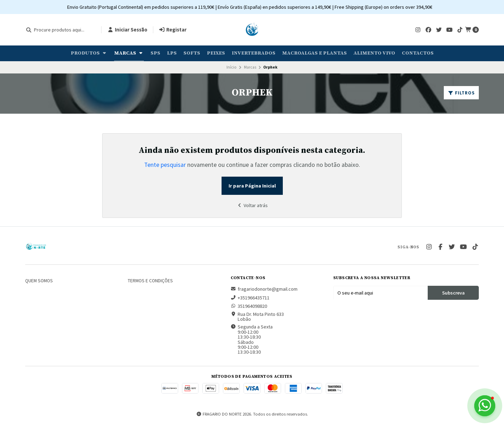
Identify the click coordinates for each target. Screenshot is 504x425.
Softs (192, 53)
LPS (172, 53)
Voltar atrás (252, 205)
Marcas (129, 53)
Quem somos (39, 281)
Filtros (461, 93)
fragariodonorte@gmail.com (264, 289)
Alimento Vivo (374, 53)
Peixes (216, 53)
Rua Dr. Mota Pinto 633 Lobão (257, 317)
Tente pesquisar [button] (165, 165)
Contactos (418, 53)
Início (232, 67)
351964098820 (249, 306)
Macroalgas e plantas (314, 53)
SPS (155, 53)
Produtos (89, 53)
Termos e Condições (150, 281)
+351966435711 (250, 298)
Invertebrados (254, 53)
